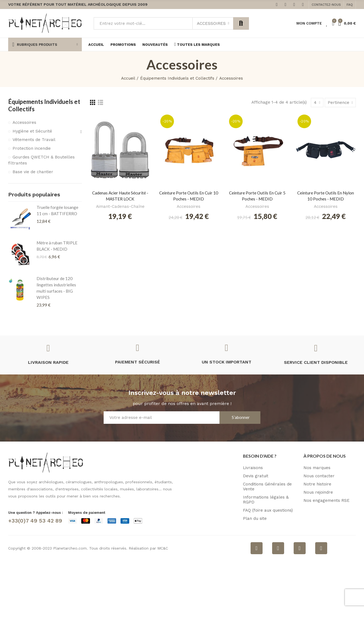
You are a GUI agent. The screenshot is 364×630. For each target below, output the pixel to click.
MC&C (163, 548)
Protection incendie (32, 148)
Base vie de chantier (33, 172)
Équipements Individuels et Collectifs (44, 105)
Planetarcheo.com (70, 548)
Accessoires (211, 23)
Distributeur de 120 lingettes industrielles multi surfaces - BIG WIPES (56, 288)
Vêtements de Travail (34, 140)
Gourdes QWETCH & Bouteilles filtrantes (41, 160)
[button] (326, 5)
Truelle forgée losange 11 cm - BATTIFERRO (57, 210)
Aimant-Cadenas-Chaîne (120, 206)
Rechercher (241, 23)
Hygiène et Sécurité (32, 131)
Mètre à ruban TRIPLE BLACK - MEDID (57, 246)
